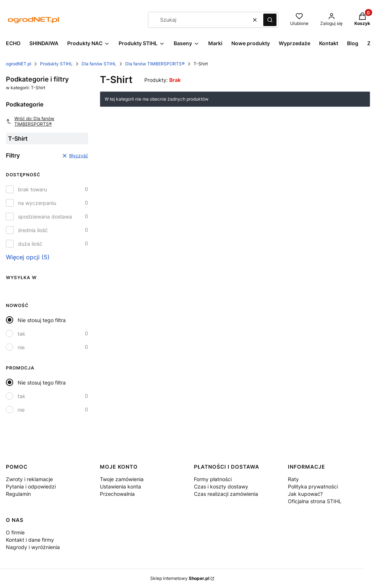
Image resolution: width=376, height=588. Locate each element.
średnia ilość (33, 230)
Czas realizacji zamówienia (226, 494)
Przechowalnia (117, 494)
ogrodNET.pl (19, 64)
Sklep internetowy (180, 578)
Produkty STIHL (56, 64)
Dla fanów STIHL (99, 64)
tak (21, 334)
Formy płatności (213, 479)
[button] (270, 20)
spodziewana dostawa (45, 217)
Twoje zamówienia (122, 479)
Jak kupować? (305, 494)
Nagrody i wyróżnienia (33, 547)
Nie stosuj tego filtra (42, 320)
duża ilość (30, 244)
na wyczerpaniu (37, 203)
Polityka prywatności (313, 486)
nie (21, 347)
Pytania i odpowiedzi (31, 486)
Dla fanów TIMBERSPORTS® (155, 64)
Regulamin (18, 494)
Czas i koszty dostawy (221, 486)
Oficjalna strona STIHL (315, 501)
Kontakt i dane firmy (30, 540)
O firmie (15, 532)
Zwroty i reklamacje (29, 479)
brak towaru (32, 189)
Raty (293, 479)
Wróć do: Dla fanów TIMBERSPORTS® (30, 121)
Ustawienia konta (120, 486)
